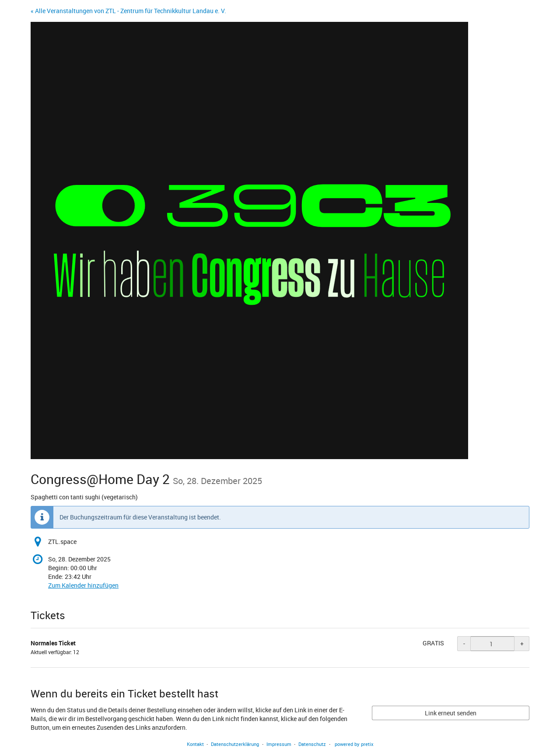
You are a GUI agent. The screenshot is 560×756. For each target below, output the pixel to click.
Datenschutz (312, 744)
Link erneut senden (451, 713)
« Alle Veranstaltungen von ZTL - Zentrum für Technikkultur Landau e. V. (128, 11)
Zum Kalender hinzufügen (83, 585)
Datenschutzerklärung (235, 744)
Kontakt (195, 744)
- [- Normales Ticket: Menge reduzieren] (464, 643)
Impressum (279, 744)
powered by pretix (354, 744)
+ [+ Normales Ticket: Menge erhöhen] (522, 643)
